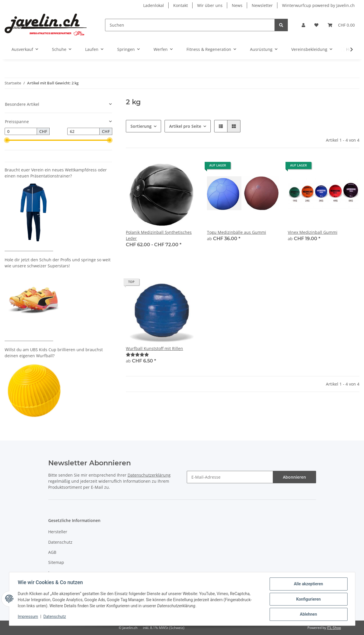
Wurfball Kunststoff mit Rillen (154, 348)
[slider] (7, 140)
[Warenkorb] (341, 25)
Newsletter (262, 5)
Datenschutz (60, 542)
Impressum (59, 573)
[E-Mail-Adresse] (230, 477)
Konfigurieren (308, 599)
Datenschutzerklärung (149, 475)
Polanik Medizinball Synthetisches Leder (159, 235)
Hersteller (58, 532)
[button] (303, 25)
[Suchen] (190, 25)
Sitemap (56, 562)
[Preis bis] (83, 132)
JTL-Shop (334, 628)
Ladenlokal (154, 5)
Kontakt (181, 5)
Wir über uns (210, 5)
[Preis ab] (21, 132)
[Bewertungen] (137, 354)
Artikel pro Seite (185, 126)
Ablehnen (308, 614)
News (237, 5)
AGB (52, 552)
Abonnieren (294, 477)
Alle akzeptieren (308, 584)
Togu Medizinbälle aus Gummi (237, 232)
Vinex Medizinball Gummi (313, 232)
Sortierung (141, 126)
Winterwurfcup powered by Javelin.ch (318, 5)
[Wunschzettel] (316, 25)
